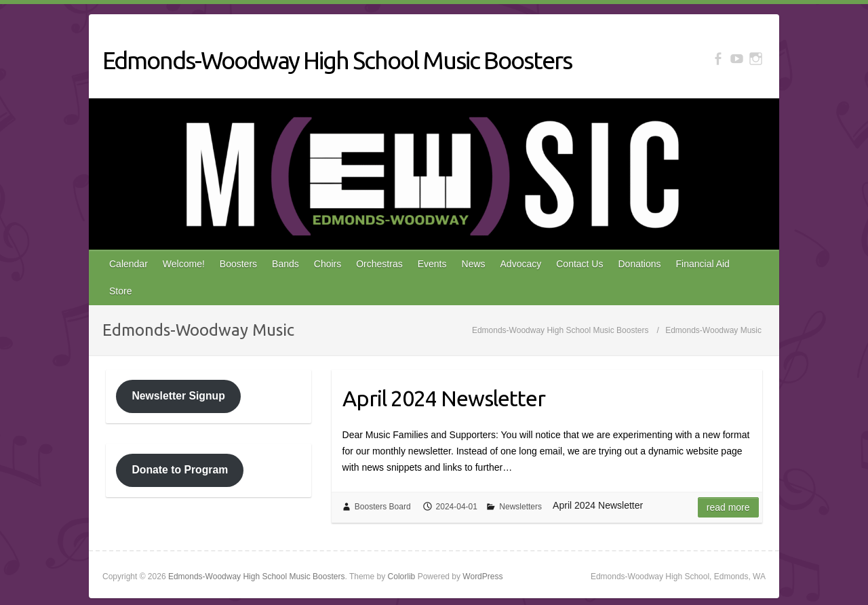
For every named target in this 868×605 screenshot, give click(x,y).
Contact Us (579, 264)
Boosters (238, 264)
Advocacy (521, 264)
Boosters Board (383, 507)
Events (432, 264)
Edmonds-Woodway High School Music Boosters (337, 60)
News (474, 264)
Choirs (328, 264)
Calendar (129, 264)
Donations (639, 264)
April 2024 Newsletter (444, 398)
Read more (728, 507)
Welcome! (184, 264)
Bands (285, 264)
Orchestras (379, 264)
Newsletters (520, 507)
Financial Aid (703, 264)
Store (120, 291)
